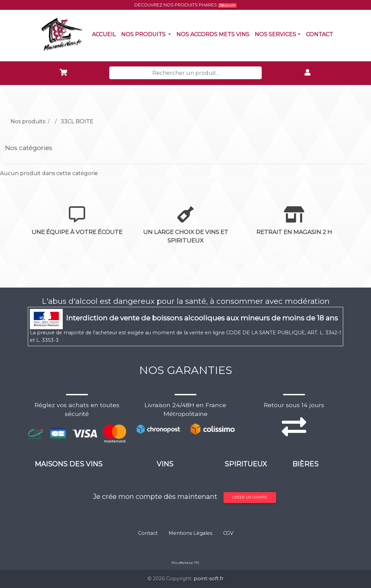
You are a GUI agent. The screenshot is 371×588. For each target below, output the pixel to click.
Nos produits (147, 34)
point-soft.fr (209, 579)
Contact (321, 34)
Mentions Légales (190, 533)
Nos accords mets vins (214, 34)
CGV (228, 533)
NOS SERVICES (275, 34)
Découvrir (227, 5)
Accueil (105, 34)
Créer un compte (250, 497)
